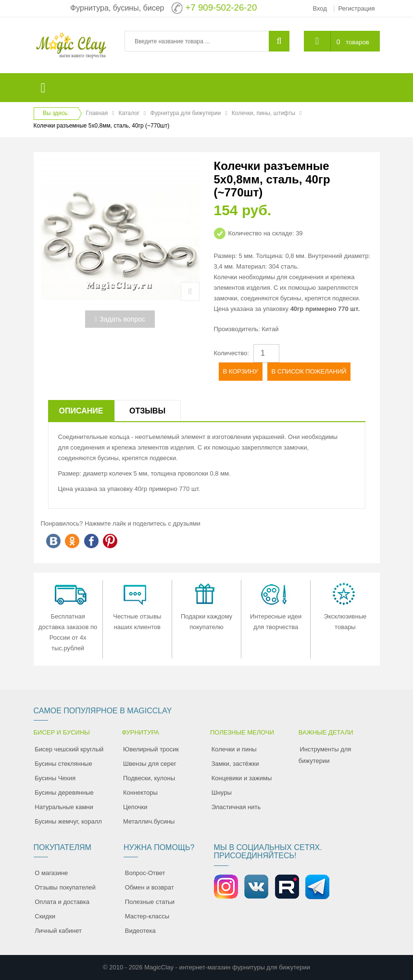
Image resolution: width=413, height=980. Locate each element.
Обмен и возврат (150, 887)
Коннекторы (140, 793)
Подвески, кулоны (149, 778)
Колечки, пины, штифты (263, 113)
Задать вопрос (120, 319)
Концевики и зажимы (242, 778)
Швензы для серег (150, 764)
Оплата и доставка (62, 902)
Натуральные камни (64, 807)
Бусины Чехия (55, 778)
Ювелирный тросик (151, 749)
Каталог (129, 113)
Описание (81, 411)
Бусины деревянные (64, 793)
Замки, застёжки (235, 764)
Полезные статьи (150, 902)
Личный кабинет (58, 931)
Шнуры (222, 793)
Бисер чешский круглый (69, 749)
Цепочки (135, 807)
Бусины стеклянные (63, 764)
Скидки (45, 916)
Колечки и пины (234, 749)
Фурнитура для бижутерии (186, 113)
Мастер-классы (147, 916)
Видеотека (140, 931)
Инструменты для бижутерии (325, 755)
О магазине (51, 873)
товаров (357, 42)
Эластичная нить (236, 807)
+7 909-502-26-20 (221, 7)
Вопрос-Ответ (145, 873)
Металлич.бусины (149, 821)
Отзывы (147, 411)
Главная (97, 113)
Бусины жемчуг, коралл (68, 821)
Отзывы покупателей (65, 887)
